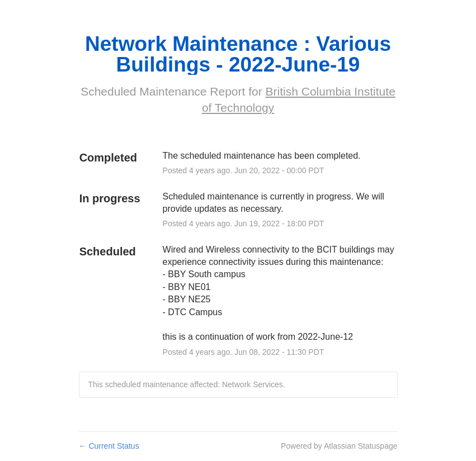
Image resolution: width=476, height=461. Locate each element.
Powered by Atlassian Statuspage (339, 446)
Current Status (109, 446)
